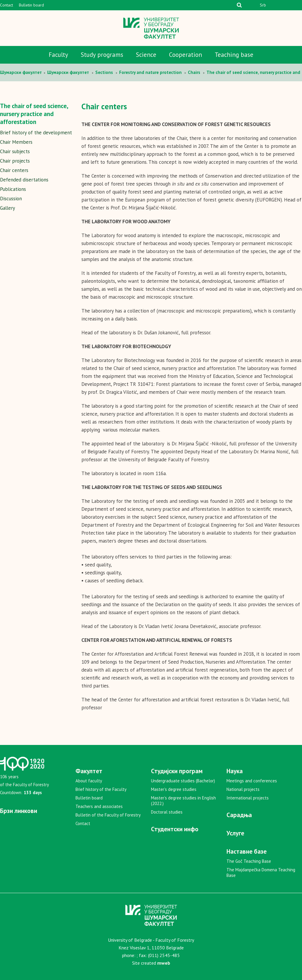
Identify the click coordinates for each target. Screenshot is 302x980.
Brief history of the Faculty (101, 789)
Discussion (11, 199)
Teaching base (234, 55)
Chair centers (14, 170)
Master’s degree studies (174, 789)
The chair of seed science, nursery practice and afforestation (34, 114)
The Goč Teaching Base (249, 861)
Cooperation (186, 55)
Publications (13, 189)
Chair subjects (15, 151)
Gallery (8, 208)
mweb (164, 963)
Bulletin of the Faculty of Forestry (108, 815)
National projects (243, 789)
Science (146, 55)
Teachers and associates (99, 806)
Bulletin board (31, 5)
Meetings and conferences (252, 781)
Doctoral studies (167, 812)
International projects (248, 798)
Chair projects (15, 161)
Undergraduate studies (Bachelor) (183, 781)
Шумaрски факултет (22, 72)
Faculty (58, 55)
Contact (6, 5)
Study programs (102, 55)
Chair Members (16, 142)
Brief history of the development (36, 133)
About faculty (89, 781)
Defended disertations (24, 180)
